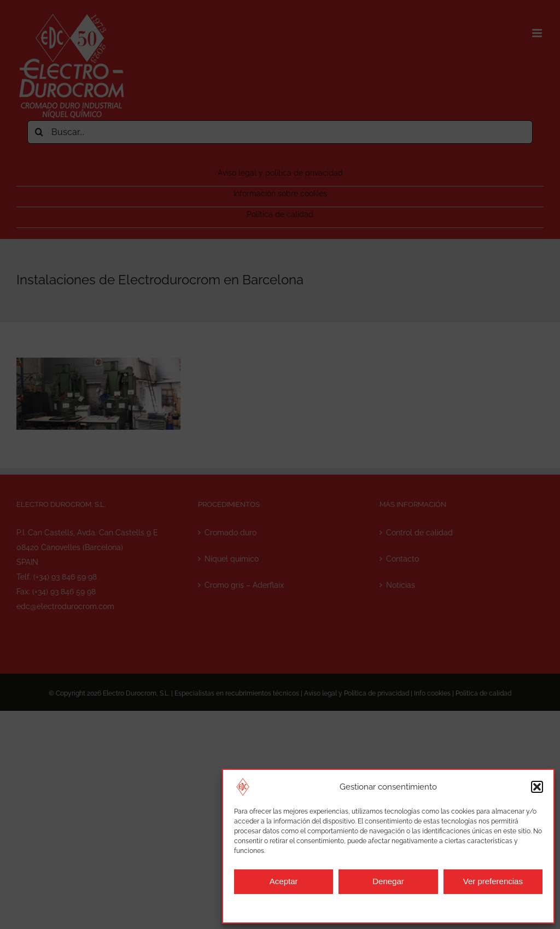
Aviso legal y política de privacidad (376, 907)
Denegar (388, 881)
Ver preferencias (493, 881)
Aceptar (284, 881)
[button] (537, 787)
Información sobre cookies (278, 907)
